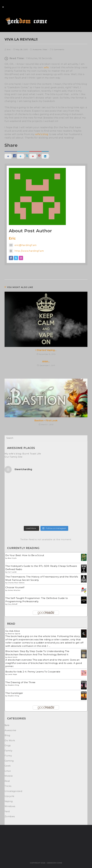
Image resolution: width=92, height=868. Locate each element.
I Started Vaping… (46, 350)
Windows (10, 806)
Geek (8, 766)
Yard (7, 811)
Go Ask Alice (13, 631)
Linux (8, 771)
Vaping (9, 801)
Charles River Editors (16, 583)
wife (46, 67)
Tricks (8, 786)
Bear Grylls (12, 558)
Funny (8, 756)
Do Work (10, 740)
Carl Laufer (12, 572)
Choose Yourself (15, 587)
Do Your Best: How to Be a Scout (25, 555)
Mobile (9, 776)
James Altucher (14, 590)
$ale (7, 725)
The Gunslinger (14, 693)
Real (45, 49)
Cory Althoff (13, 604)
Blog (7, 735)
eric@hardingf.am (23, 245)
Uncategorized (13, 791)
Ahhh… (46, 362)
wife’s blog (42, 134)
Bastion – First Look (46, 421)
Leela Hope (12, 674)
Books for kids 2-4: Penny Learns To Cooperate (33, 672)
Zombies (10, 816)
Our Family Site (14, 457)
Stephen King (13, 685)
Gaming (9, 761)
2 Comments (58, 49)
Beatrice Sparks (14, 634)
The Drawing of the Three (20, 682)
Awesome (37, 49)
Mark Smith (13, 657)
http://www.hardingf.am (26, 251)
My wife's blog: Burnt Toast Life (23, 454)
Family (8, 751)
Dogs (8, 745)
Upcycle (9, 796)
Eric (9, 49)
